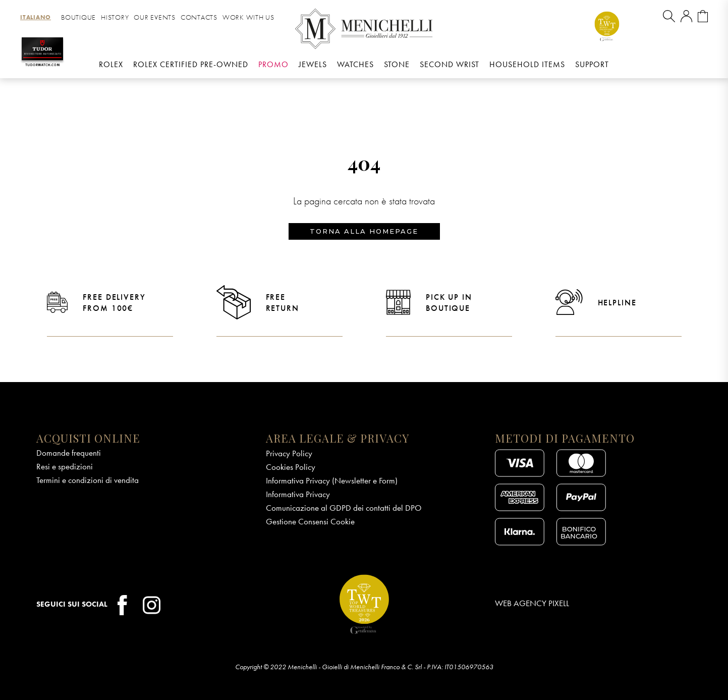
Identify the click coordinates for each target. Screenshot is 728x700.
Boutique (78, 17)
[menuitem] (36, 17)
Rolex (111, 64)
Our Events (155, 17)
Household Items (527, 64)
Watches (355, 64)
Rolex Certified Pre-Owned (191, 64)
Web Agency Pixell (532, 604)
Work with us (248, 17)
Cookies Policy (291, 467)
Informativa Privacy (298, 494)
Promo (273, 64)
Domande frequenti (69, 453)
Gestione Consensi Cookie (310, 521)
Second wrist (450, 64)
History (115, 17)
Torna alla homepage (364, 231)
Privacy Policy (289, 453)
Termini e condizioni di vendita (88, 480)
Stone (397, 64)
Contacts (199, 17)
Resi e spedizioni (65, 466)
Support (592, 64)
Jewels (313, 64)
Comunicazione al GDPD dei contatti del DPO (344, 508)
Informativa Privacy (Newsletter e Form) (332, 480)
